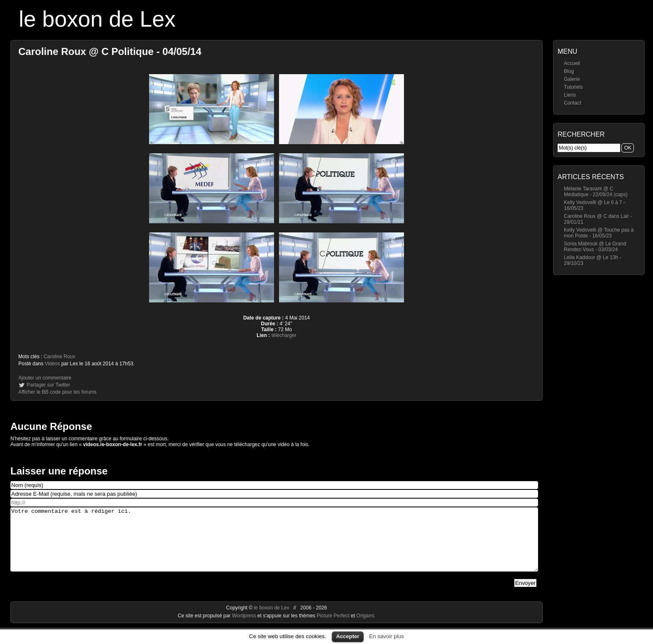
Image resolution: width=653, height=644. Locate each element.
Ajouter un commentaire (45, 378)
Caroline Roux (60, 357)
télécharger (284, 335)
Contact (572, 103)
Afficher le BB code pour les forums (57, 392)
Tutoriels (573, 87)
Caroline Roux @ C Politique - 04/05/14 (110, 51)
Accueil (572, 63)
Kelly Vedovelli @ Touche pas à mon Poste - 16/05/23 (599, 233)
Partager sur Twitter (48, 385)
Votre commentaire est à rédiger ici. (274, 546)
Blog (569, 71)
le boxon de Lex (97, 19)
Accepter (348, 636)
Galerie (572, 79)
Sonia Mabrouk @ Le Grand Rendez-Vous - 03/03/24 (595, 247)
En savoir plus (386, 636)
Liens (570, 95)
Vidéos (52, 364)
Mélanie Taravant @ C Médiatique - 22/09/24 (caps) (596, 192)
